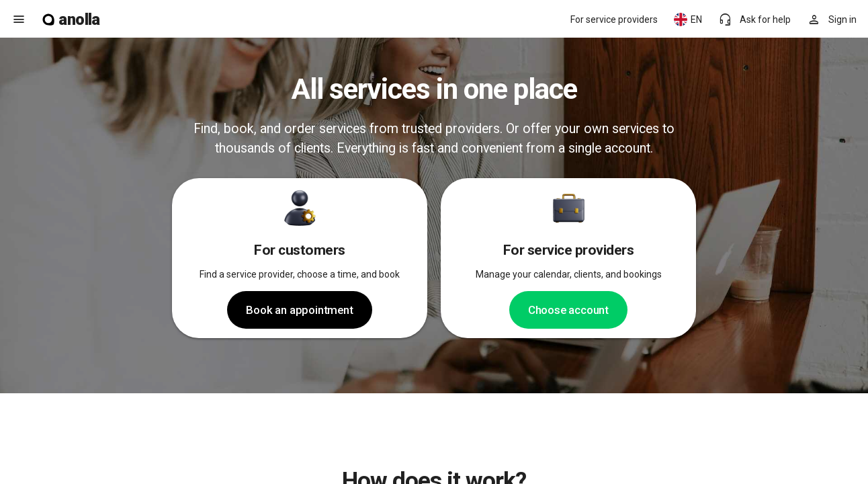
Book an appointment (299, 310)
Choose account (568, 310)
